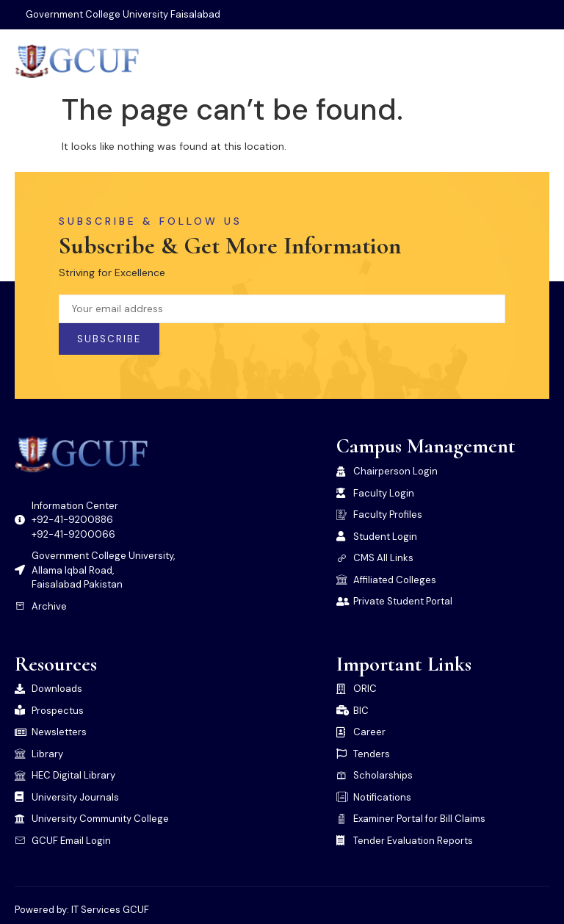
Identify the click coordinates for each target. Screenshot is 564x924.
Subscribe (109, 339)
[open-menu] (539, 61)
